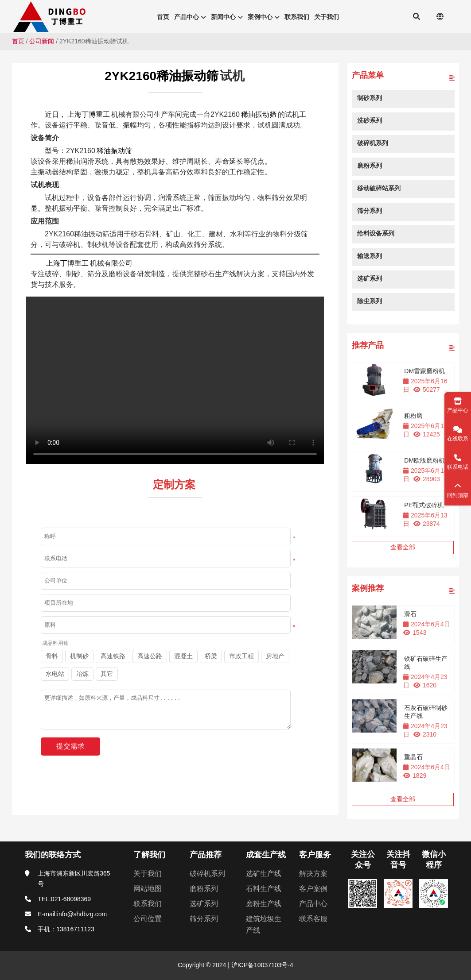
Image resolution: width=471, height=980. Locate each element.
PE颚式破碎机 (424, 505)
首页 (18, 41)
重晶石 (413, 757)
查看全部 (403, 547)
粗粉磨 (413, 416)
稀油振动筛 (259, 114)
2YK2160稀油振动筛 (162, 76)
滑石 (410, 614)
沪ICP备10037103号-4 (261, 965)
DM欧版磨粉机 (424, 460)
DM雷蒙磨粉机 (424, 371)
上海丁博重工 (89, 114)
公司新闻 (42, 41)
